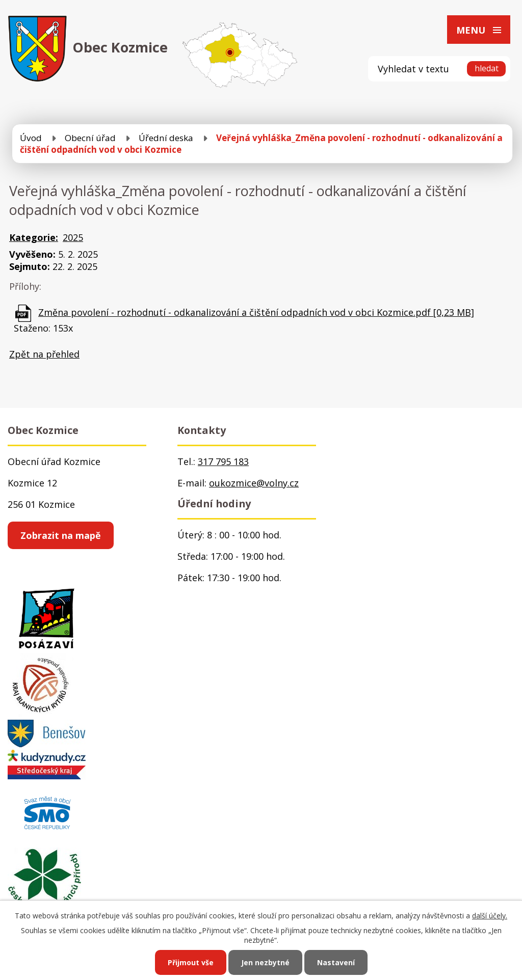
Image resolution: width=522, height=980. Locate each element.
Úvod (31, 138)
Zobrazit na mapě (61, 535)
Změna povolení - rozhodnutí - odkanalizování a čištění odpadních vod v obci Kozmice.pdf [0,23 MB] (256, 312)
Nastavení (336, 962)
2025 (73, 237)
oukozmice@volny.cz (254, 483)
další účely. (490, 916)
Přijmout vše (191, 962)
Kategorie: (34, 237)
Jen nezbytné (265, 962)
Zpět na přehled (44, 354)
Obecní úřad (90, 138)
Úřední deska (166, 138)
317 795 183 (223, 461)
